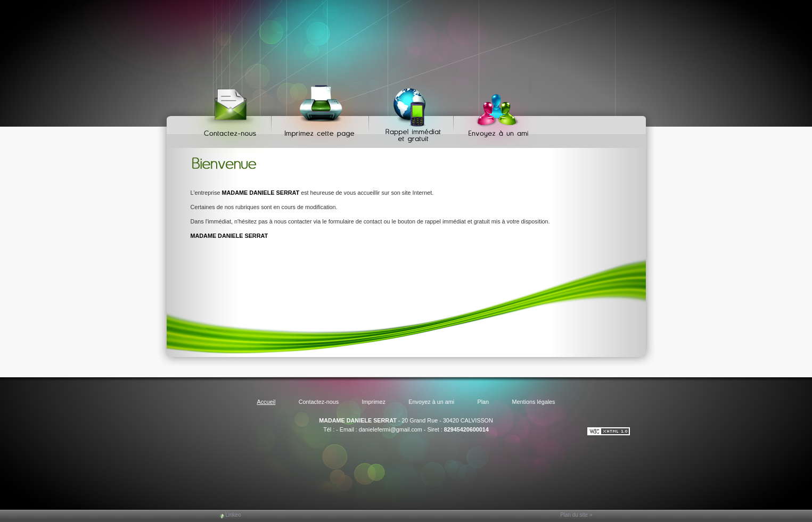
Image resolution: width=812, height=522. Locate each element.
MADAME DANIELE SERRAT (358, 420)
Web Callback (413, 112)
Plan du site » (576, 515)
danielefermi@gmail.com (391, 429)
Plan (483, 402)
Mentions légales (533, 402)
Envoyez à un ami (493, 112)
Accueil (266, 402)
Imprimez (322, 112)
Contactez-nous (232, 112)
